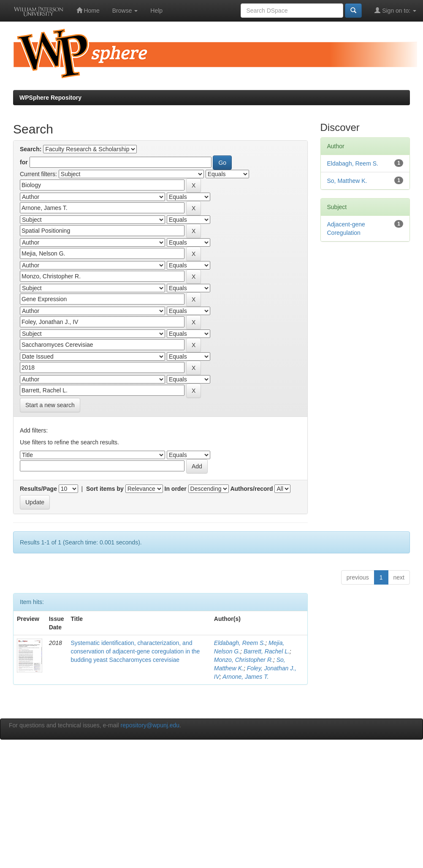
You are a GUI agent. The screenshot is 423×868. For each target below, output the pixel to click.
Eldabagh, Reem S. (240, 643)
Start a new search (50, 405)
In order (176, 489)
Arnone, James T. (245, 677)
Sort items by (105, 489)
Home (88, 10)
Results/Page (38, 489)
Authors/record (251, 489)
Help (156, 11)
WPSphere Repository (50, 98)
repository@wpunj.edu (150, 725)
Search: (31, 149)
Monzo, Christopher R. (244, 660)
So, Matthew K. (347, 181)
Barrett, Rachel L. (267, 651)
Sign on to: (395, 10)
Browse (125, 11)
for (24, 162)
